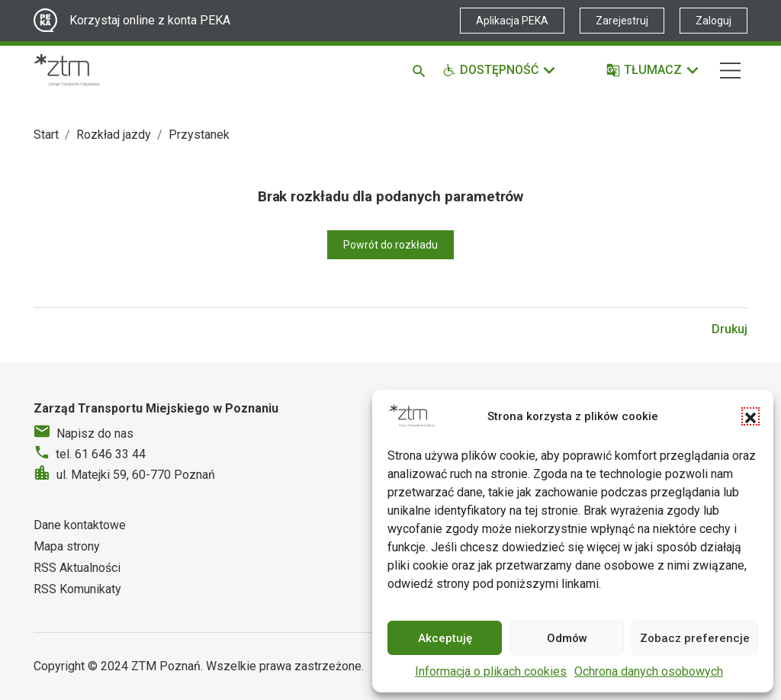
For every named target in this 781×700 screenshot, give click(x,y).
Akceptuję (445, 638)
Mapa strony (67, 546)
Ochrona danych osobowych (649, 671)
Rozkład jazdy (114, 135)
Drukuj (730, 329)
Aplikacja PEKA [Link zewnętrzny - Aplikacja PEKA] (512, 21)
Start (46, 135)
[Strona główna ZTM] (67, 70)
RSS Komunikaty (77, 589)
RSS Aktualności (77, 568)
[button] (750, 416)
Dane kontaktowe (80, 525)
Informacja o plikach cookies (491, 671)
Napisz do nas (95, 433)
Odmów (567, 638)
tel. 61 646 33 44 (101, 454)
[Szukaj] (421, 70)
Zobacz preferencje (695, 638)
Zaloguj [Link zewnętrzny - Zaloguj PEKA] (714, 21)
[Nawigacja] (730, 71)
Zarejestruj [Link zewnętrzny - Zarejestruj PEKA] (622, 21)
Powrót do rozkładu (390, 245)
